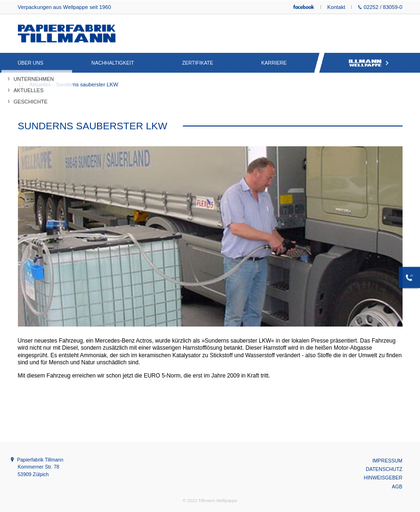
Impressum (387, 461)
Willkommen (21, 85)
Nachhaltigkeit (113, 63)
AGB (397, 487)
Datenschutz (384, 469)
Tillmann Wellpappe (369, 63)
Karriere (274, 63)
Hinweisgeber (383, 478)
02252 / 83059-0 (380, 7)
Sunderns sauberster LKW (86, 85)
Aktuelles (40, 85)
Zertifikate (198, 63)
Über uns (31, 63)
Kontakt (336, 7)
